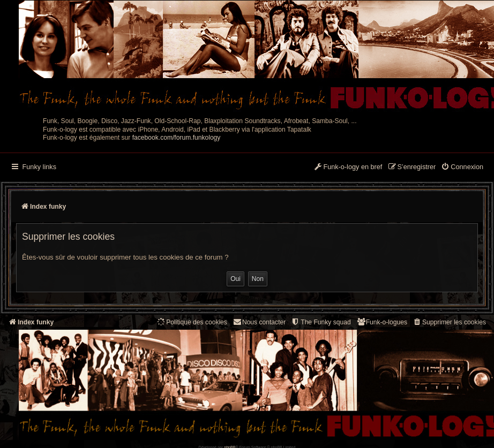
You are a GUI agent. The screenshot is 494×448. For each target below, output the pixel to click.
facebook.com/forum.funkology (177, 138)
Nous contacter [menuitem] (259, 322)
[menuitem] (462, 168)
